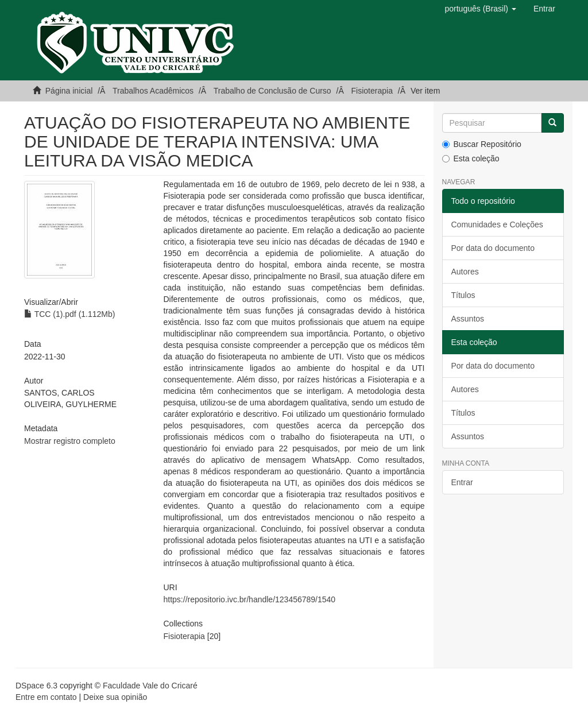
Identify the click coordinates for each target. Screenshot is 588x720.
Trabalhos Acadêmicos (153, 91)
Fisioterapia (372, 91)
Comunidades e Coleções (497, 224)
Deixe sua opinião (115, 697)
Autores (465, 272)
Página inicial (69, 91)
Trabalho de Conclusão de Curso (272, 91)
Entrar (462, 482)
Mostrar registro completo (70, 441)
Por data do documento (493, 248)
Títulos (463, 295)
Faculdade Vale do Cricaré (150, 686)
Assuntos (468, 319)
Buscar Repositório (482, 144)
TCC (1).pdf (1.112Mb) (69, 314)
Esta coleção (471, 158)
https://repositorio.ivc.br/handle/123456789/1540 (250, 599)
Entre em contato (46, 697)
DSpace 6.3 (36, 686)
